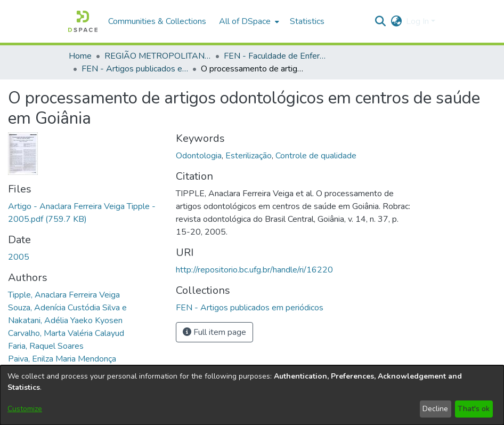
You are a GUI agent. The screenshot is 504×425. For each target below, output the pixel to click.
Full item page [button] (214, 332)
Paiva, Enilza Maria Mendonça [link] (62, 359)
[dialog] (252, 395)
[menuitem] (248, 21)
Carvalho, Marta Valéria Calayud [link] (66, 333)
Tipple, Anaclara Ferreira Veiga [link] (64, 295)
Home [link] (80, 56)
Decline (435, 409)
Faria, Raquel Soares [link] (46, 346)
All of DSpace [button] (245, 21)
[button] (83, 21)
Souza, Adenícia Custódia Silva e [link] (67, 308)
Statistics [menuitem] (307, 21)
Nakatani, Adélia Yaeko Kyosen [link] (65, 320)
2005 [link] (19, 257)
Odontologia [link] (199, 156)
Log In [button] (418, 21)
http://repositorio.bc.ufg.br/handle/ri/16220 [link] (254, 270)
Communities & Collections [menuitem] (157, 21)
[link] (250, 308)
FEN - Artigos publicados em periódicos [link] (135, 69)
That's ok (474, 409)
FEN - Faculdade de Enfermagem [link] (277, 56)
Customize (25, 409)
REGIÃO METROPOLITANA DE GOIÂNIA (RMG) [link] (158, 56)
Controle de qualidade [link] (316, 156)
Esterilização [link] (249, 156)
